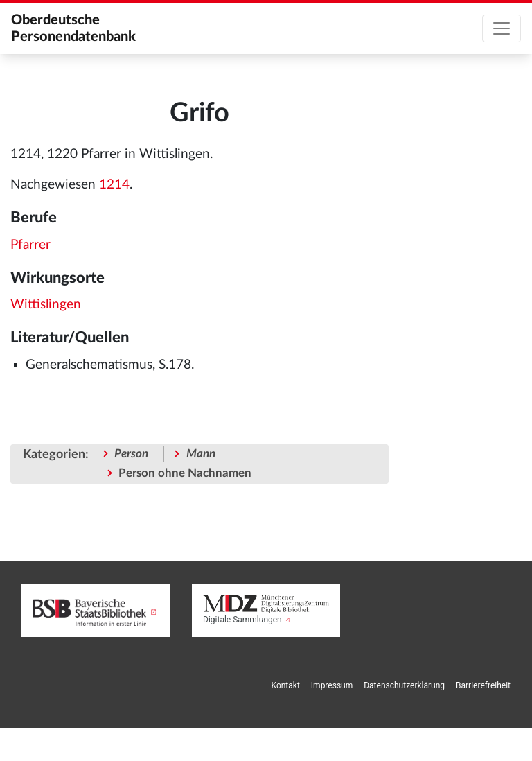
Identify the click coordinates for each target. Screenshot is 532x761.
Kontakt (286, 685)
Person (131, 454)
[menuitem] (286, 685)
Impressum (332, 685)
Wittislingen (46, 305)
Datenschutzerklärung (404, 685)
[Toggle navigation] (502, 28)
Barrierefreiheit (483, 685)
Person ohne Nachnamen (185, 473)
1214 (114, 185)
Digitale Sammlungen (242, 620)
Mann (201, 454)
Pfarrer (30, 245)
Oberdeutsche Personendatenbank (73, 28)
